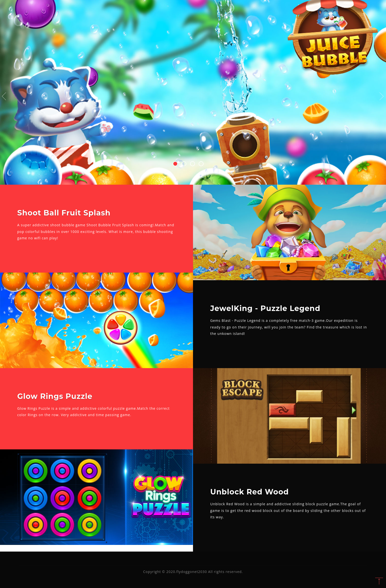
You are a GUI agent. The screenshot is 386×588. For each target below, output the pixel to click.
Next (382, 97)
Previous (4, 97)
